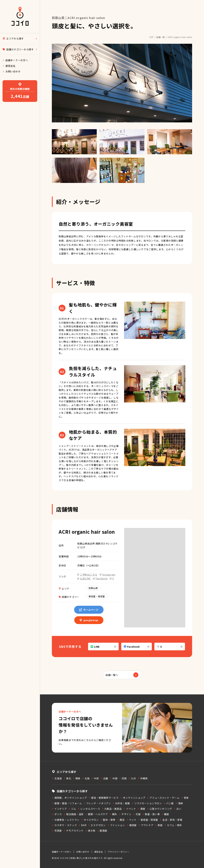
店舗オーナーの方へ (15, 60)
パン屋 (169, 803)
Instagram (108, 575)
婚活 (121, 820)
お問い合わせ (11, 71)
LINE (103, 647)
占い (177, 809)
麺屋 (165, 814)
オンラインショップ (133, 798)
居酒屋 (102, 831)
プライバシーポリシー (118, 852)
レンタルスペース (89, 809)
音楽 (185, 798)
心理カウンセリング (160, 809)
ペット (131, 820)
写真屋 (57, 831)
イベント (130, 809)
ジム (72, 809)
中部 (95, 778)
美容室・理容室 (97, 596)
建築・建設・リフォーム (67, 803)
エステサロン (97, 825)
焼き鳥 (90, 831)
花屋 (137, 814)
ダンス (57, 814)
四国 (123, 778)
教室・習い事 (151, 814)
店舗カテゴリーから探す (20, 49)
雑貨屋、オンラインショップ (69, 798)
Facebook (100, 578)
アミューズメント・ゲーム (163, 798)
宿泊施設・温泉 (74, 814)
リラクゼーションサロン (147, 803)
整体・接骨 (108, 820)
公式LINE (84, 578)
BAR (82, 825)
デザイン (125, 814)
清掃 (179, 803)
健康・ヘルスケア (97, 814)
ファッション (116, 825)
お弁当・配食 (121, 803)
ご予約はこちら (87, 575)
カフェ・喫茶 (173, 825)
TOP (151, 37)
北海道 (57, 778)
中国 (114, 778)
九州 (132, 778)
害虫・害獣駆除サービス (104, 798)
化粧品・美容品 (112, 809)
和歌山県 (93, 588)
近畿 (104, 778)
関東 (77, 778)
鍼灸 (113, 814)
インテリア (59, 809)
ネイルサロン (90, 820)
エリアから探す (20, 38)
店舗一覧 (161, 37)
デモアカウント (74, 831)
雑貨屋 (132, 825)
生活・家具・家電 (171, 820)
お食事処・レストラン (66, 820)
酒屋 (141, 809)
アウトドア (146, 825)
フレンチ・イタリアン (97, 803)
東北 (67, 778)
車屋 (159, 825)
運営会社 (9, 66)
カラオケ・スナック (64, 825)
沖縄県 (143, 778)
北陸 (86, 778)
